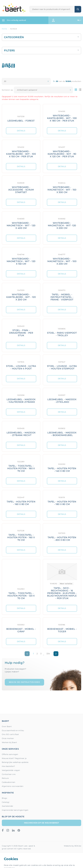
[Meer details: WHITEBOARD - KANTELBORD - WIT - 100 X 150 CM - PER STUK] (21, 152)
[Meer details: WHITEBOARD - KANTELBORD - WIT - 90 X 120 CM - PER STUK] (62, 152)
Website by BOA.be (73, 846)
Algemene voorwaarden (13, 786)
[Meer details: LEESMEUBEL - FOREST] (21, 116)
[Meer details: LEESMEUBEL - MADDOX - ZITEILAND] (62, 398)
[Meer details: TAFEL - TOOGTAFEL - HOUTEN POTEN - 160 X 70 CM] (21, 535)
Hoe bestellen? (8, 766)
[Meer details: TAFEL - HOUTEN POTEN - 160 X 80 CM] (21, 501)
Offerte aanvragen (10, 754)
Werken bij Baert (9, 742)
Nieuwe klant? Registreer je (14, 758)
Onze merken (8, 738)
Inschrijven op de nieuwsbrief (42, 823)
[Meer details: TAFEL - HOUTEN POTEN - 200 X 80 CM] (62, 535)
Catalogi (6, 802)
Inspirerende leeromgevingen (15, 810)
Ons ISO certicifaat (10, 734)
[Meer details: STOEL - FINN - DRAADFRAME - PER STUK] (21, 331)
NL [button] (79, 20)
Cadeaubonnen (9, 782)
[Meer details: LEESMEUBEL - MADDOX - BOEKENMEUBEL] (62, 432)
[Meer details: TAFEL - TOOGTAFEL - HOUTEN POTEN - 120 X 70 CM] (21, 582)
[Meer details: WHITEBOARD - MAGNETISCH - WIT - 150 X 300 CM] (62, 187)
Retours (5, 778)
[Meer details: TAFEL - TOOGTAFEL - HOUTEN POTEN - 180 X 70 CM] (21, 466)
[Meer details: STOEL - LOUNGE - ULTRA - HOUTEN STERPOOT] (62, 365)
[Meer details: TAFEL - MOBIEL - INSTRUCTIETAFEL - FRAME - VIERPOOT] (62, 295)
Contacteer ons (9, 774)
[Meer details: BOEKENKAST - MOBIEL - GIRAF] (21, 628)
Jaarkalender (8, 806)
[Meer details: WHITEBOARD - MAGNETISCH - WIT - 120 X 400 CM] (21, 223)
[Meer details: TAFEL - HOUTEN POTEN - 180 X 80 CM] (62, 501)
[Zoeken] (52, 9)
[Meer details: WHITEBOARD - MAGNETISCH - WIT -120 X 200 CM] (62, 223)
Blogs (4, 798)
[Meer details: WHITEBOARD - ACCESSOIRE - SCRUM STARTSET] (21, 187)
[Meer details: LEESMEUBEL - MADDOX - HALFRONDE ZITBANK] (21, 398)
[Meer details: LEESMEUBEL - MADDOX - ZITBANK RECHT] (21, 432)
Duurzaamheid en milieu (13, 730)
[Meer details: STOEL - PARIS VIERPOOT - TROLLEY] (62, 331)
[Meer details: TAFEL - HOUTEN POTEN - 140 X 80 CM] (62, 466)
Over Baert (7, 726)
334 (48, 654)
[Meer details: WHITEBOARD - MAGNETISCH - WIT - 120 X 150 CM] (21, 259)
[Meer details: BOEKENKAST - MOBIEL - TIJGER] (62, 628)
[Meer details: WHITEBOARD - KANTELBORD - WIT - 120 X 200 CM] (21, 295)
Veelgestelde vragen (11, 770)
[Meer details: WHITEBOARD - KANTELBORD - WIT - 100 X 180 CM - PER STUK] (62, 116)
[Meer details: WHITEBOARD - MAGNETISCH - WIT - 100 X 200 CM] (62, 259)
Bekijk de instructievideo (24, 682)
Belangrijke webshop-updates (15, 762)
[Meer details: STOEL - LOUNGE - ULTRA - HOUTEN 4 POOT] (21, 365)
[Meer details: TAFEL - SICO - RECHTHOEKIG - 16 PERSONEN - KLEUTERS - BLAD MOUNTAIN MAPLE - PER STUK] (62, 582)
